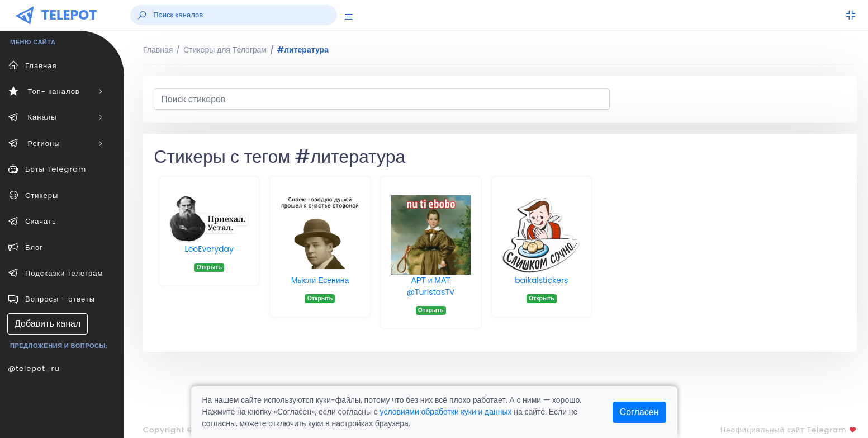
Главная (158, 50)
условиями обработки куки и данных (446, 412)
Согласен (639, 412)
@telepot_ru (34, 368)
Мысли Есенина (320, 280)
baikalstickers (541, 280)
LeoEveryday (209, 249)
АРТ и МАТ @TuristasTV (431, 286)
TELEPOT (69, 15)
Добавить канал (48, 324)
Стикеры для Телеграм (225, 50)
